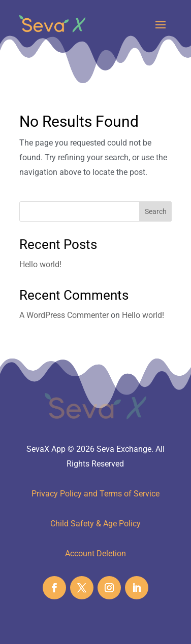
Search (156, 211)
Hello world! (40, 264)
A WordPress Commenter (64, 315)
